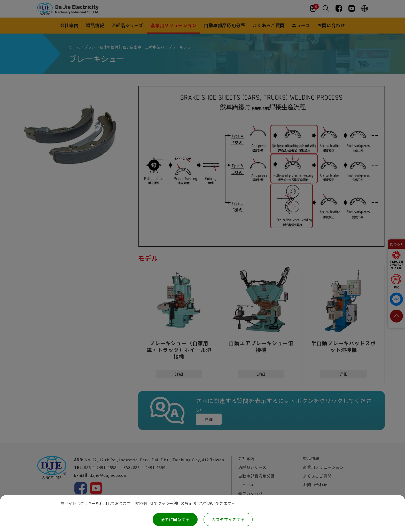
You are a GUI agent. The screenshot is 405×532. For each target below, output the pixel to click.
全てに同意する (175, 519)
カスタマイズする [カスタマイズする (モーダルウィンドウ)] (228, 519)
